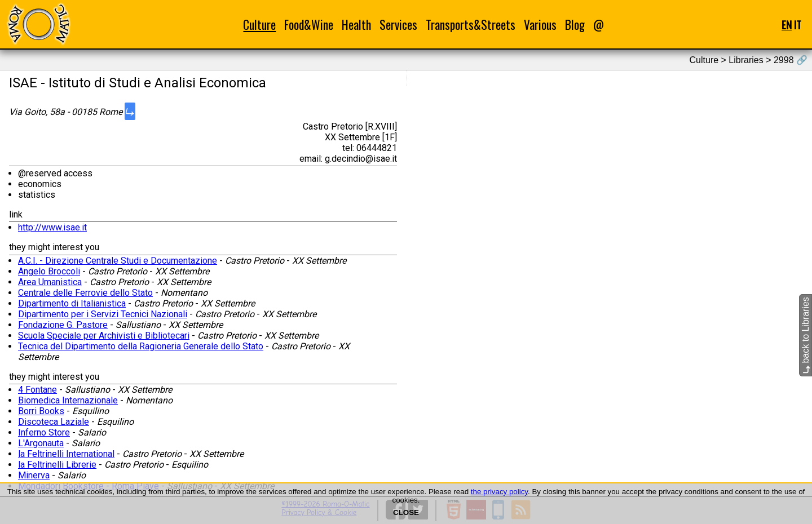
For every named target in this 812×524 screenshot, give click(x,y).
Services (398, 25)
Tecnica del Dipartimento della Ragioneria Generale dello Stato (141, 346)
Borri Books (41, 411)
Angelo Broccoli (49, 271)
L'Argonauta (41, 443)
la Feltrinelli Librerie (57, 465)
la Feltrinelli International (66, 454)
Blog (575, 25)
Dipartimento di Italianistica (72, 303)
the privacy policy (499, 492)
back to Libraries (806, 335)
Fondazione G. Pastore (63, 325)
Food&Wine (309, 25)
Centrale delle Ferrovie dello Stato (85, 293)
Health (356, 25)
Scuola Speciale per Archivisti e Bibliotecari (104, 336)
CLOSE (406, 512)
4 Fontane (37, 390)
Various (540, 25)
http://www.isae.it (52, 227)
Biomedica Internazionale (68, 400)
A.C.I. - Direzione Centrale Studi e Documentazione (118, 261)
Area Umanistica (50, 282)
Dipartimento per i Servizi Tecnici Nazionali (103, 314)
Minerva (34, 475)
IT (798, 25)
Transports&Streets (471, 25)
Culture (259, 25)
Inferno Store (44, 432)
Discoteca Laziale (54, 422)
